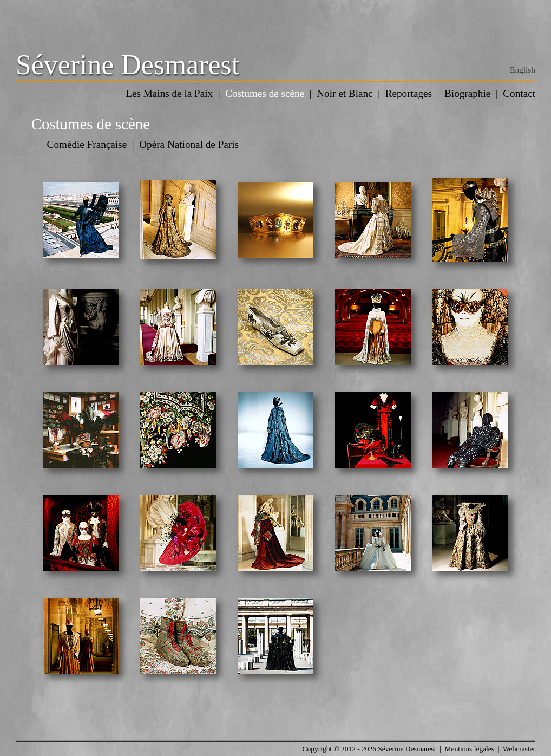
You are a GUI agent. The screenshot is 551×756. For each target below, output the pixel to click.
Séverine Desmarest (127, 65)
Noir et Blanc (345, 93)
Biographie (467, 93)
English (523, 70)
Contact (519, 93)
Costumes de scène (265, 93)
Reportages (409, 93)
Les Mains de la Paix (169, 93)
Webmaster (519, 749)
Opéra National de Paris (189, 144)
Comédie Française (87, 144)
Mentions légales (470, 749)
